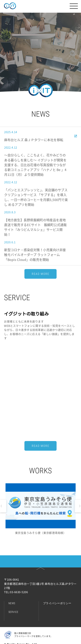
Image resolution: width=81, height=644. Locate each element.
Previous (3, 506)
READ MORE (40, 274)
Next (78, 506)
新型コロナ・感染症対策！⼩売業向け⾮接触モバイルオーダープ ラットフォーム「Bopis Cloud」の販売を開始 (35, 255)
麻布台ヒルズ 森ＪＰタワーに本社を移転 (34, 140)
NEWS (12, 603)
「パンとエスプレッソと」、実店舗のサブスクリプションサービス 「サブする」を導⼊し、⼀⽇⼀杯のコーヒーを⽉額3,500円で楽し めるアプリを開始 (36, 197)
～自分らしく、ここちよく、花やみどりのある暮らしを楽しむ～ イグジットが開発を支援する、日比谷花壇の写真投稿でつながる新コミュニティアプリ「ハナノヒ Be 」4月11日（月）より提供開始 (35, 165)
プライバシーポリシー (57, 603)
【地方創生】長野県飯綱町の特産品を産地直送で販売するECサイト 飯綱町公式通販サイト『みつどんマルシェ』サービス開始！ (35, 227)
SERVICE (13, 612)
